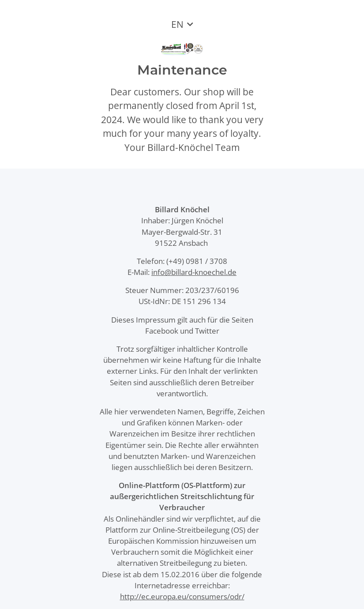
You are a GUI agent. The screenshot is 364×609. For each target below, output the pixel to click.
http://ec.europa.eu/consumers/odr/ (182, 596)
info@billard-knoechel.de (194, 272)
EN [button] (177, 24)
